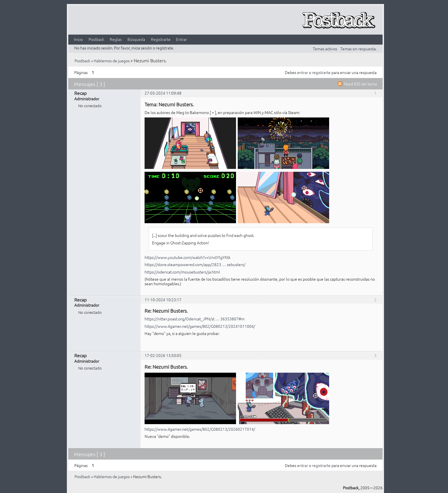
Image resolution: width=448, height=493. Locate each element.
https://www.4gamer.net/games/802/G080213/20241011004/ (200, 326)
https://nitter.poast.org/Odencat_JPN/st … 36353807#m (195, 319)
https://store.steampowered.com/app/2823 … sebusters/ (195, 264)
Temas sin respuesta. (358, 49)
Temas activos (325, 49)
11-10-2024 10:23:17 (163, 300)
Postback (96, 39)
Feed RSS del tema (360, 84)
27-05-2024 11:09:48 (163, 93)
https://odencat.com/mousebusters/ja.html (182, 272)
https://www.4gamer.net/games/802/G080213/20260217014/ (200, 429)
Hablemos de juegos (112, 61)
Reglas (116, 39)
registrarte (321, 72)
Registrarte (161, 39)
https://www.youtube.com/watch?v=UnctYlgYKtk (188, 257)
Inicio (78, 39)
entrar (303, 72)
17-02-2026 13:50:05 (163, 355)
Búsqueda (136, 39)
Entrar (181, 39)
